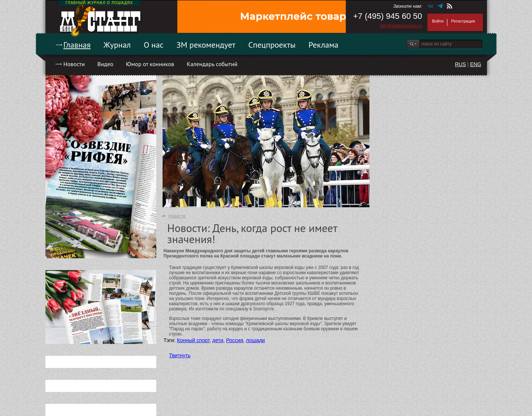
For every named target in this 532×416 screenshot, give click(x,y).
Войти (438, 21)
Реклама (323, 45)
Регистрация (463, 21)
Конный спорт (193, 340)
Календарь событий (212, 64)
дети (218, 340)
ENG (475, 64)
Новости (74, 64)
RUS (460, 64)
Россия (235, 340)
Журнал (117, 45)
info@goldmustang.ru (401, 26)
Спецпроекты (272, 45)
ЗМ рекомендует (206, 45)
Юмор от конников (150, 64)
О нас (154, 45)
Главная (77, 45)
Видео (105, 64)
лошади (255, 340)
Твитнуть (180, 355)
